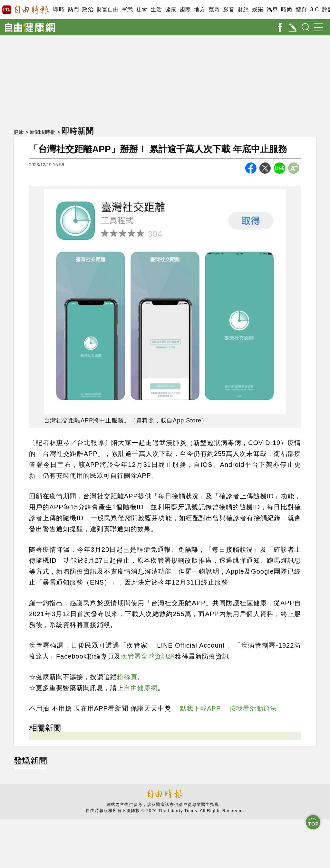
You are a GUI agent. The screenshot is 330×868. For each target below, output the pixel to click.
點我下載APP (200, 708)
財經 (243, 9)
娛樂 (258, 9)
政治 (88, 9)
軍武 (127, 9)
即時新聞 (77, 131)
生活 (156, 9)
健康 (171, 9)
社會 (142, 9)
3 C (315, 9)
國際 (185, 9)
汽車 (272, 9)
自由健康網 (141, 688)
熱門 (73, 9)
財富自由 (107, 9)
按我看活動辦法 (253, 708)
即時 (59, 9)
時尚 (287, 9)
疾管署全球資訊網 (148, 656)
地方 (200, 9)
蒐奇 (214, 9)
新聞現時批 (43, 132)
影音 (229, 9)
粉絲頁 (127, 677)
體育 (301, 9)
